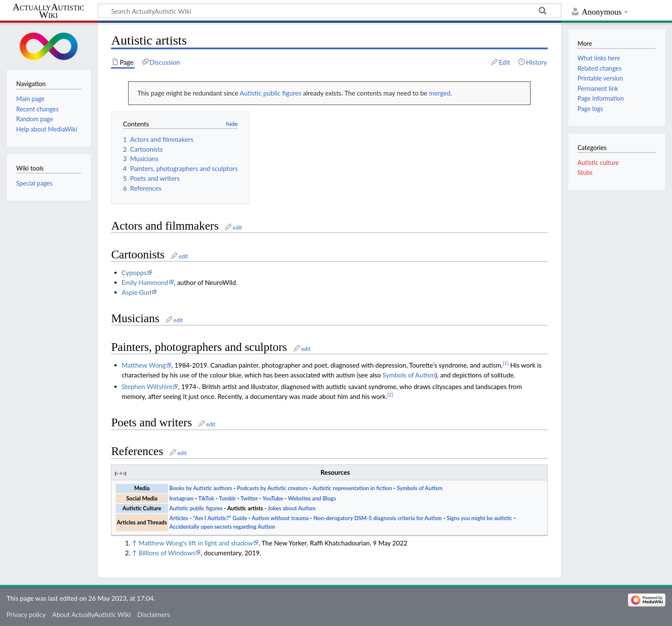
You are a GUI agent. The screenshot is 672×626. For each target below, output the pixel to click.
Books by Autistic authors (201, 488)
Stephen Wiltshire (147, 386)
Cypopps (134, 273)
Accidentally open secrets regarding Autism (222, 527)
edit (237, 228)
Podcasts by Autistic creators (272, 488)
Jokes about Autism (291, 508)
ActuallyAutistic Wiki (48, 11)
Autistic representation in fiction (352, 488)
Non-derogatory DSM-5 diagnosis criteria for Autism (378, 518)
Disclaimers (153, 614)
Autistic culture (598, 163)
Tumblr (228, 498)
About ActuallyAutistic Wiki (91, 614)
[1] (506, 363)
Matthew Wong (144, 365)
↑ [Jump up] (134, 543)
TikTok (206, 498)
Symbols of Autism (409, 375)
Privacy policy (26, 614)
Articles (179, 518)
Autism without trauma (280, 518)
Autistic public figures (270, 93)
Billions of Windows (167, 553)
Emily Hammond (145, 282)
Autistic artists (245, 508)
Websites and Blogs (312, 498)
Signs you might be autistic (479, 518)
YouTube (273, 498)
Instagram (181, 498)
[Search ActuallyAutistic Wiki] (330, 11)
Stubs (585, 172)
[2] (390, 394)
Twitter (249, 498)
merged (440, 93)
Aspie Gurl (136, 292)
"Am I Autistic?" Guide (220, 518)
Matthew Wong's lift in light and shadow (196, 543)
